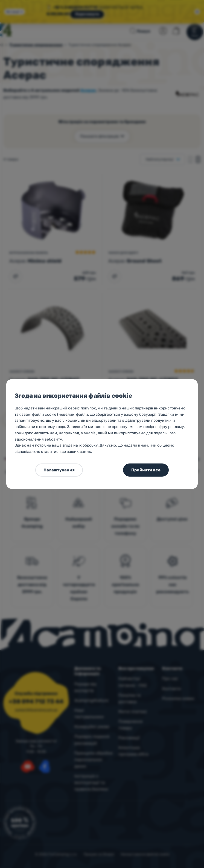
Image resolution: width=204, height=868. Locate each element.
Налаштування (59, 470)
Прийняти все (146, 470)
